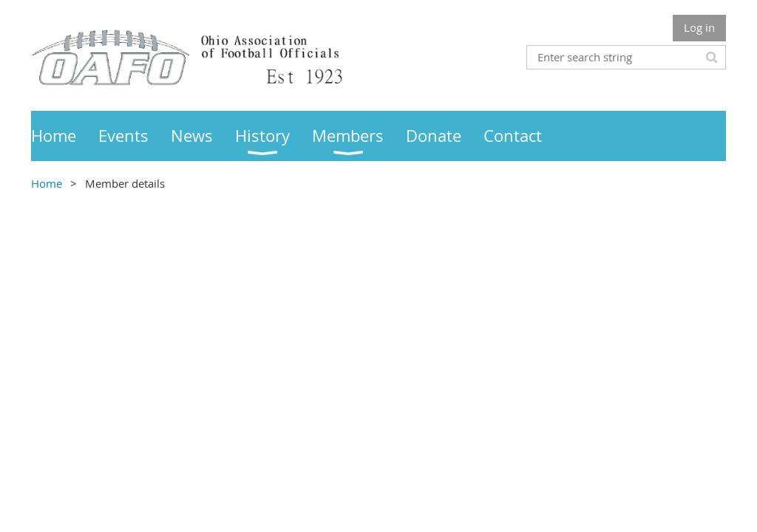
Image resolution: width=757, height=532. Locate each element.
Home (47, 183)
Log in (699, 27)
